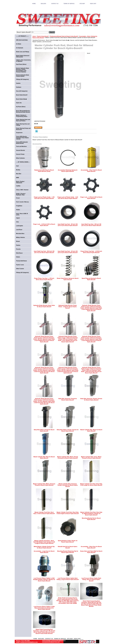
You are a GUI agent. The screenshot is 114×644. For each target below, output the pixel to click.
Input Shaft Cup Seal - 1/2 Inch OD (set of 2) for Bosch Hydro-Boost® (68, 252)
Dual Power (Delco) (21, 64)
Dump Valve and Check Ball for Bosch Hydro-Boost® (91, 552)
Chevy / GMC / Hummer (22, 190)
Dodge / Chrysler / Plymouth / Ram (21, 194)
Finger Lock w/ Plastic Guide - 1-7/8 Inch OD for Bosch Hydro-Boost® (44, 198)
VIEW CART (93, 4)
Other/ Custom (20, 269)
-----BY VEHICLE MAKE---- (23, 162)
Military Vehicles (20, 237)
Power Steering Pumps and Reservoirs (23, 129)
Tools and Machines (21, 146)
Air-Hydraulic (20, 48)
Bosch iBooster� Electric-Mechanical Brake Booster (23, 111)
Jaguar (18, 218)
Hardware (19, 87)
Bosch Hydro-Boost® (43, 36)
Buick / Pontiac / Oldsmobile (20, 182)
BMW (18, 178)
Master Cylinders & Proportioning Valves (22, 116)
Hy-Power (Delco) (21, 107)
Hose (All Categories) (22, 91)
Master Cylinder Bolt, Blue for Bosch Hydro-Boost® (44, 457)
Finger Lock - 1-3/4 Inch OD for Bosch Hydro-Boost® (44, 225)
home (34, 4)
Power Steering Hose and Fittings (23, 125)
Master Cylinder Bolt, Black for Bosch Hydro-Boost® (91, 430)
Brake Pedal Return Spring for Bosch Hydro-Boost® (68, 279)
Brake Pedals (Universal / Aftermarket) (23, 56)
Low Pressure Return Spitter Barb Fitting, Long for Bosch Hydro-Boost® (68, 579)
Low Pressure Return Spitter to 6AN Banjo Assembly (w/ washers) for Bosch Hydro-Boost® (44, 608)
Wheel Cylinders (20, 158)
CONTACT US (55, 4)
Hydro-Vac (19, 103)
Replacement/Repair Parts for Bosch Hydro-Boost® (64, 36)
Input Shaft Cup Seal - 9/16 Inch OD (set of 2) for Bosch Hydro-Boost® (44, 252)
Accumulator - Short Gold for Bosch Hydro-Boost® (91, 171)
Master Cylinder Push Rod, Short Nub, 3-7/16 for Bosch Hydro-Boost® (44, 513)
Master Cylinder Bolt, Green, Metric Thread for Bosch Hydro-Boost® (91, 457)
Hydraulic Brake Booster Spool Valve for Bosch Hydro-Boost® (44, 306)
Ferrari (18, 198)
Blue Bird (19, 174)
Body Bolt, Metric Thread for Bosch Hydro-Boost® (44, 430)
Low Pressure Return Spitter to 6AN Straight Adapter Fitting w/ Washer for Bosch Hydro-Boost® (44, 579)
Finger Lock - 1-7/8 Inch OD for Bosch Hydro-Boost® (91, 198)
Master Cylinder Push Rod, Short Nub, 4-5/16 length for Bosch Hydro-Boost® (68, 513)
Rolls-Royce (19, 253)
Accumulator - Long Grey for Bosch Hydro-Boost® (44, 552)
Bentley (18, 170)
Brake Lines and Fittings (23, 52)
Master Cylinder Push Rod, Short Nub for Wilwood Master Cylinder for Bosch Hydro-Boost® (91, 514)
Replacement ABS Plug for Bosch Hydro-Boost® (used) (44, 171)
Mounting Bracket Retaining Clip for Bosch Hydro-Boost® (68, 552)
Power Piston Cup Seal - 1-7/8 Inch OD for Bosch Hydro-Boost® (44, 279)
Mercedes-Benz (20, 234)
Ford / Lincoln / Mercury (22, 202)
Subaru (18, 257)
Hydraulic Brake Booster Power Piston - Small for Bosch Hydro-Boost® (68, 307)
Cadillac (18, 186)
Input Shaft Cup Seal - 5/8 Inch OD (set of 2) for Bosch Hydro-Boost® (91, 225)
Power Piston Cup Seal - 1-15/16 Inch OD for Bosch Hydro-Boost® (91, 252)
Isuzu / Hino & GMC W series (22, 214)
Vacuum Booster (21, 150)
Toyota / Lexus (20, 265)
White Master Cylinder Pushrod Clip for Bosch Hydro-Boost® (44, 547)
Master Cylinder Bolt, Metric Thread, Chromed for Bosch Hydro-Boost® (68, 457)
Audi (17, 166)
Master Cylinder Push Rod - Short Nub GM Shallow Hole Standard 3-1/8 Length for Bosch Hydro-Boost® (44, 542)
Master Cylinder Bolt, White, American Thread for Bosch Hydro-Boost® (44, 484)
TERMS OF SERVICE (69, 4)
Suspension (19, 133)
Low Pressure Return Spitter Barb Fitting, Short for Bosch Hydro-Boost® (91, 579)
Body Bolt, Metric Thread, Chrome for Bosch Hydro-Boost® (68, 430)
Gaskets (18, 83)
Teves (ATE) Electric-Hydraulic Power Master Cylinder (22, 138)
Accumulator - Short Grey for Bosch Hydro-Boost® (91, 547)
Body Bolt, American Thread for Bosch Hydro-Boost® (68, 399)
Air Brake (19, 44)
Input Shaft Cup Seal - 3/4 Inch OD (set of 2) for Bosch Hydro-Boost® (68, 225)
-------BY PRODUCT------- (22, 36)
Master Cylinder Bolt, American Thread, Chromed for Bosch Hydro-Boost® (68, 485)
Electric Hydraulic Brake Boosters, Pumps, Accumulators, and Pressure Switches (23, 70)
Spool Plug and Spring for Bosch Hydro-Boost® (91, 279)
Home (34, 36)
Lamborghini (20, 226)
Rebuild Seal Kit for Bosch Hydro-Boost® (68, 547)
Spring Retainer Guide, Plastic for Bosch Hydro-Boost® (68, 541)
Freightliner (19, 206)
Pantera (18, 245)
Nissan (18, 241)
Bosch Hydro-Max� (21, 99)
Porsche (18, 249)
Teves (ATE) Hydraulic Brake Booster (22, 143)
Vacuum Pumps (20, 154)
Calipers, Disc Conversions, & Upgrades (23, 61)
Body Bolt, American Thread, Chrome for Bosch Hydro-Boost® (91, 399)
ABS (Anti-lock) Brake (22, 40)
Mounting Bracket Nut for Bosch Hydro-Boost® (91, 519)
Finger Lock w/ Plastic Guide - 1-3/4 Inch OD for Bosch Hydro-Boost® (68, 198)
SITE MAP (82, 4)
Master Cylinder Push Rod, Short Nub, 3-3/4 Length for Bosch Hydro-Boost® (91, 484)
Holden (18, 210)
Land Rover (19, 230)
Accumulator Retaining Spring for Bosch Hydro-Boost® (68, 171)
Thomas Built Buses (21, 261)
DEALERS (43, 4)
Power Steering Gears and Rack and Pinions (23, 120)
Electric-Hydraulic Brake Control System (23, 76)
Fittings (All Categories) (22, 79)
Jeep (17, 222)
